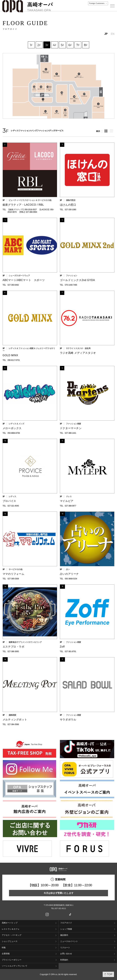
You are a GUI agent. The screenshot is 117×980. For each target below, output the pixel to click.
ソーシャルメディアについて (15, 966)
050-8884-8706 (14, 433)
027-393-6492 (13, 285)
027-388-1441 (70, 433)
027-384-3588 (13, 724)
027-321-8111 (61, 908)
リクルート (65, 948)
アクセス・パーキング (12, 935)
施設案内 (64, 935)
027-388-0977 (70, 506)
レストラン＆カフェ (11, 929)
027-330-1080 (70, 210)
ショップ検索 (66, 929)
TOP (110, 974)
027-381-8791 (70, 651)
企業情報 (6, 954)
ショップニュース (10, 941)
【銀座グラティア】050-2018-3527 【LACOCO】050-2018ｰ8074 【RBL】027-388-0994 (31, 211)
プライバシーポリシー (12, 960)
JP (106, 34)
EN (113, 34)
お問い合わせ (66, 954)
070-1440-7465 (71, 285)
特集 (4, 948)
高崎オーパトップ (10, 923)
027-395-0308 (13, 579)
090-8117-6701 (14, 360)
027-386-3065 (13, 651)
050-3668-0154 (71, 579)
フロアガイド (66, 923)
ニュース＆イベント (69, 941)
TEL (4, 210)
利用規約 (64, 960)
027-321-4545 (13, 506)
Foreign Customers (97, 3)
